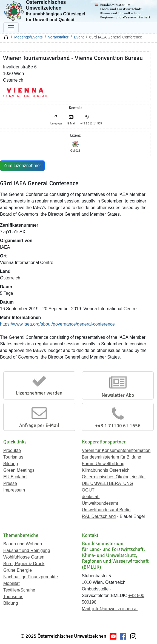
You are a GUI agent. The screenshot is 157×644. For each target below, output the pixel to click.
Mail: (87, 609)
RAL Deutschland (99, 516)
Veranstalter (58, 37)
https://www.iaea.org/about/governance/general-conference (57, 324)
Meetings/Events (28, 37)
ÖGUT (88, 490)
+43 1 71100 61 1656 (118, 426)
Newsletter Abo (118, 395)
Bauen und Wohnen (23, 544)
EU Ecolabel (15, 477)
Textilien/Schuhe (19, 590)
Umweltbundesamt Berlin (106, 510)
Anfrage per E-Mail (39, 425)
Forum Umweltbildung (103, 464)
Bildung (11, 464)
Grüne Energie (18, 570)
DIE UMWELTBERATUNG (108, 483)
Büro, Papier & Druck (24, 564)
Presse (10, 483)
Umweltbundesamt (100, 503)
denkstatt (91, 497)
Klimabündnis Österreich (106, 470)
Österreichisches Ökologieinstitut (114, 477)
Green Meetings (19, 470)
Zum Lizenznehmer (22, 166)
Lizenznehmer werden (39, 393)
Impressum (14, 490)
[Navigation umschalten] (11, 28)
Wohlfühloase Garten (24, 557)
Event (79, 37)
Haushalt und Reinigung (27, 550)
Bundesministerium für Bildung (112, 457)
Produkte (12, 450)
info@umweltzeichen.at (115, 609)
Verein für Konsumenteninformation (116, 450)
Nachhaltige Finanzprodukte (31, 577)
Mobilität (12, 583)
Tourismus (13, 457)
